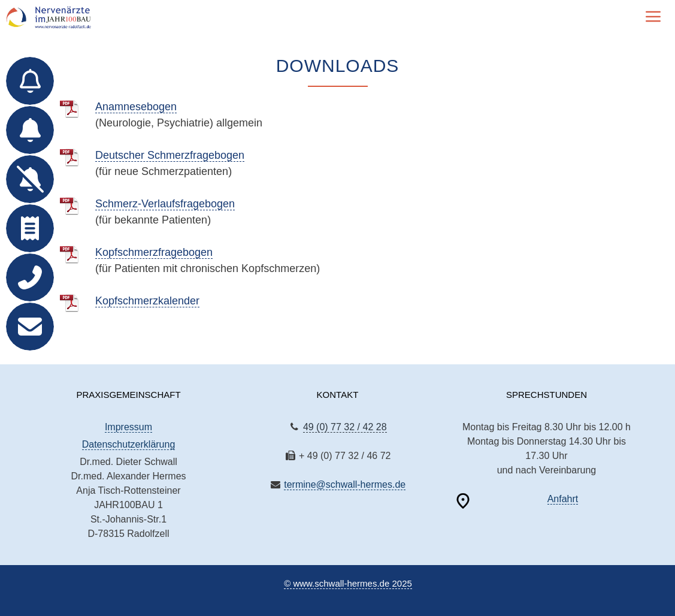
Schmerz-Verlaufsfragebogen (165, 204)
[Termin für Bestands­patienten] (30, 81)
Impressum (128, 427)
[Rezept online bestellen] (30, 228)
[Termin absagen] (30, 179)
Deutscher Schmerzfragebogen (170, 155)
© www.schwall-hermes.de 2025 (348, 583)
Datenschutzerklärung (129, 444)
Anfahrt (563, 499)
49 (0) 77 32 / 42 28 (345, 427)
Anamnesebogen (136, 107)
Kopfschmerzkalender (147, 301)
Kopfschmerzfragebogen (154, 252)
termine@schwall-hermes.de (345, 484)
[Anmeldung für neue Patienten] (30, 130)
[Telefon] (30, 277)
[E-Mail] (30, 327)
